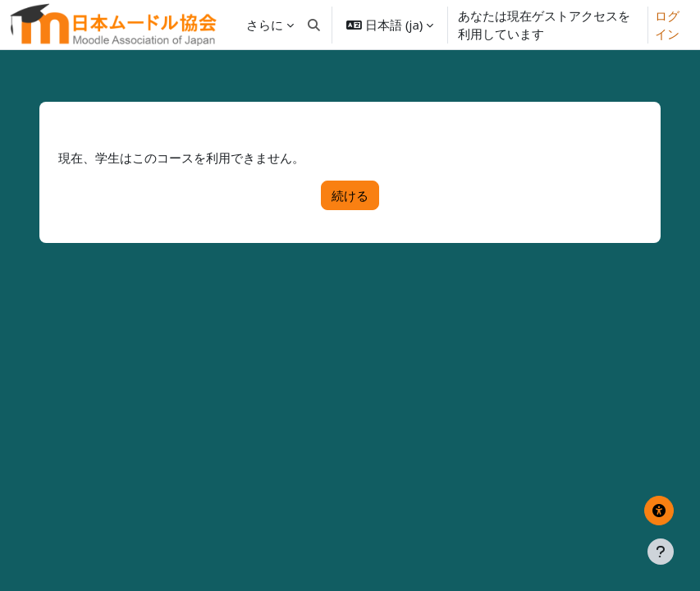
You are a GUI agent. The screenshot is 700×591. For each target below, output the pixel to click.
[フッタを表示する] (661, 552)
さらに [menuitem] (265, 25)
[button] (315, 25)
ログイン (667, 25)
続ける (350, 195)
